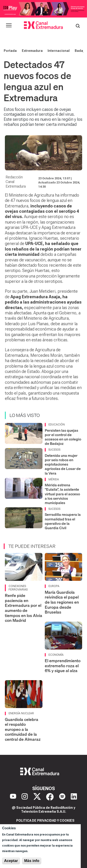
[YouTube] (13, 797)
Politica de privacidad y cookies (45, 821)
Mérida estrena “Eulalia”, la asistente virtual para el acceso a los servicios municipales (62, 494)
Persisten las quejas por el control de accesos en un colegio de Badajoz (63, 437)
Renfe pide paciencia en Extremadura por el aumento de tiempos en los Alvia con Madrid (24, 608)
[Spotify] (62, 797)
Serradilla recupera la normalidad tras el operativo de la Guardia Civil (63, 521)
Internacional (59, 51)
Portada (10, 51)
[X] (37, 797)
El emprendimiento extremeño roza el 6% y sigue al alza (63, 666)
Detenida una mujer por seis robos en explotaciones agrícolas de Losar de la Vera (63, 464)
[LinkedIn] (74, 797)
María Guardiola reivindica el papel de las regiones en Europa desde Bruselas (62, 602)
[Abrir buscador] (78, 25)
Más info (32, 861)
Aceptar (11, 861)
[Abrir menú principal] (9, 25)
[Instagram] (25, 797)
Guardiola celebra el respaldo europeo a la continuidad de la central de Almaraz (23, 729)
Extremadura (32, 51)
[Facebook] (50, 797)
